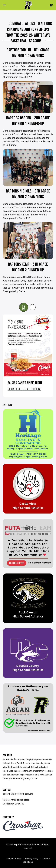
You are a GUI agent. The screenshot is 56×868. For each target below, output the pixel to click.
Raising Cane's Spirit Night (25, 383)
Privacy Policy (32, 859)
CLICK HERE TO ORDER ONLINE (24, 389)
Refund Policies (14, 859)
